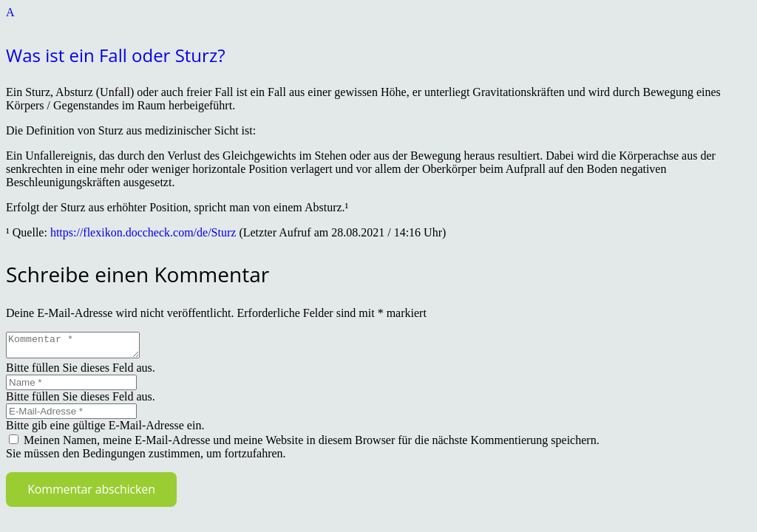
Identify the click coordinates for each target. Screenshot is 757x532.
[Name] (71, 387)
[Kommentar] (80, 347)
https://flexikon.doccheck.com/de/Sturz (143, 232)
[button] (378, 37)
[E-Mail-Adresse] (71, 416)
